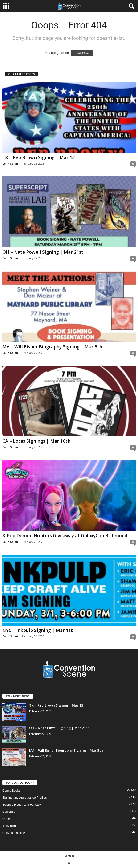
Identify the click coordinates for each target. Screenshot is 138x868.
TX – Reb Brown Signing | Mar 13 (39, 157)
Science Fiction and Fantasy (22, 805)
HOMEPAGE (82, 53)
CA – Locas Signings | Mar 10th (36, 441)
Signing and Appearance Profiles (25, 798)
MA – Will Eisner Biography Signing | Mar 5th (52, 347)
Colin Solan (10, 163)
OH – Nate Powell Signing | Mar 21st (43, 252)
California (9, 812)
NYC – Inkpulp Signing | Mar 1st (38, 630)
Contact (69, 856)
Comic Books (11, 790)
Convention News (14, 833)
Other (6, 819)
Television (9, 826)
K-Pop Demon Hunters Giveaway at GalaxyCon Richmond (65, 536)
